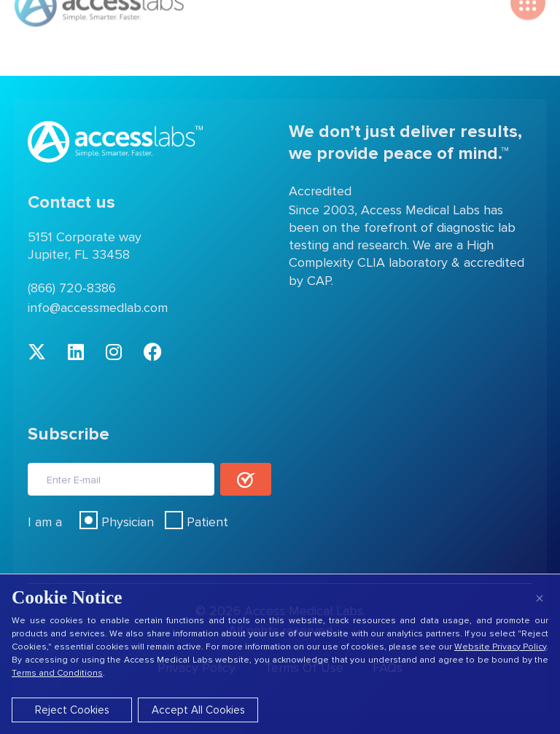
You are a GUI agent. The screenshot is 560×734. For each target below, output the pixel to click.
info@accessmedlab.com (98, 308)
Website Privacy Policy (500, 647)
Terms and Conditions (57, 673)
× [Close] (540, 598)
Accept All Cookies (198, 710)
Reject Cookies (72, 710)
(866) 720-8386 (72, 288)
